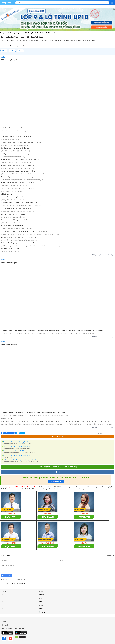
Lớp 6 (41, 602)
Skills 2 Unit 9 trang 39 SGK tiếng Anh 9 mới (17, 446)
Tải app (42, 612)
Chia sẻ (4, 433)
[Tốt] (109, 255)
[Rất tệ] (100, 255)
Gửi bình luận (6, 576)
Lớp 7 (3, 602)
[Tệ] (103, 255)
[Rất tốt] (112, 255)
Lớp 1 (3, 612)
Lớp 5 (3, 605)
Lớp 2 (41, 609)
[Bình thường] (106, 255)
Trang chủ (4, 591)
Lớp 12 (42, 591)
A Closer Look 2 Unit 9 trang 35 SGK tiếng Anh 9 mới (20, 460)
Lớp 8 (41, 598)
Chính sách (5, 625)
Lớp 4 (41, 605)
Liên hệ (4, 622)
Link (86, 489)
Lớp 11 (3, 595)
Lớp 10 (42, 595)
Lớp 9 (3, 598)
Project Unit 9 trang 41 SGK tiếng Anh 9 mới (17, 455)
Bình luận (12, 433)
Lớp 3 (3, 609)
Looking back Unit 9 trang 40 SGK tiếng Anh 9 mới (19, 451)
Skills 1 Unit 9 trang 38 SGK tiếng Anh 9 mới (17, 442)
